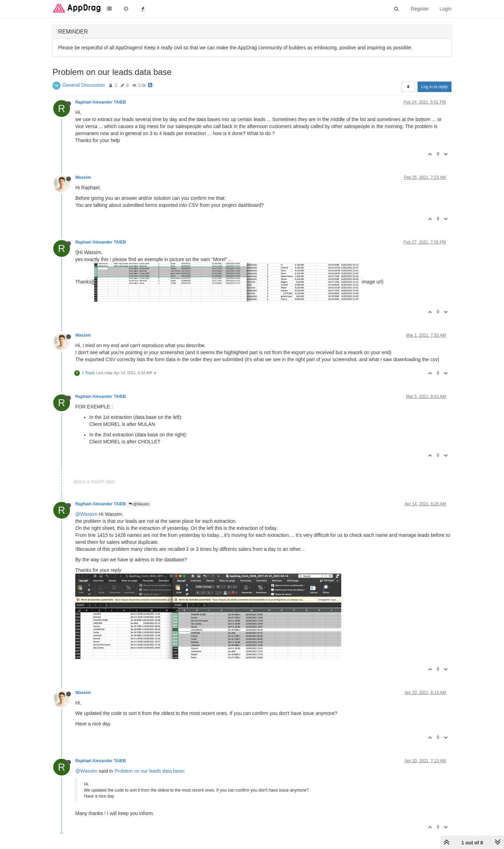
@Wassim (139, 504)
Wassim (83, 177)
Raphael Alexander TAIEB (101, 102)
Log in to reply (435, 87)
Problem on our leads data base (149, 771)
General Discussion (83, 85)
